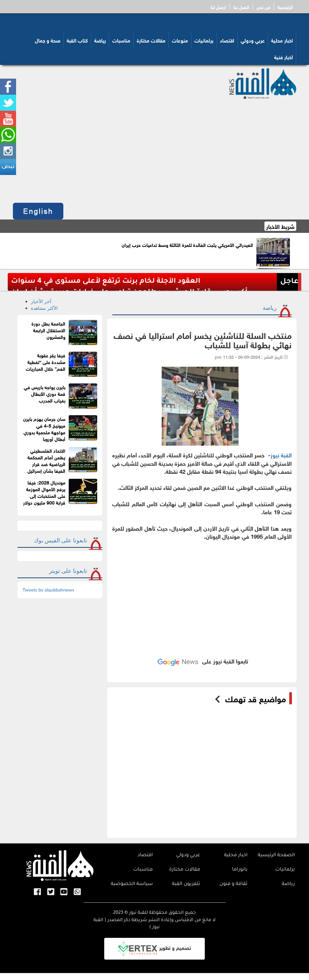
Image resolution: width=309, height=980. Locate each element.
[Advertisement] (154, 149)
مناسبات (121, 40)
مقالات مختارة (151, 40)
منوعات (180, 40)
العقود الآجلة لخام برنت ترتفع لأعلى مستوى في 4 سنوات (106, 282)
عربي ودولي (253, 40)
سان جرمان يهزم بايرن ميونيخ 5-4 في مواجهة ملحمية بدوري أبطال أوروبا (44, 428)
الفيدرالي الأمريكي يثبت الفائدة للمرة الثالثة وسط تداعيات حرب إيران (187, 244)
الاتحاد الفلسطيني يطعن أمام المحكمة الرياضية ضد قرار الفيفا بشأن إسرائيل (46, 460)
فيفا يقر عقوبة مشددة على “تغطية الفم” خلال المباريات (46, 362)
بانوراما (240, 870)
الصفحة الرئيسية (276, 856)
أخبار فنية (284, 57)
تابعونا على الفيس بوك (60, 540)
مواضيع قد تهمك (256, 698)
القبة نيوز (281, 455)
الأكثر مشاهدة (44, 308)
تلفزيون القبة (186, 884)
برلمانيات (204, 40)
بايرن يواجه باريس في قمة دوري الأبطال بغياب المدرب (45, 393)
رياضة (100, 40)
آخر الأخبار (41, 301)
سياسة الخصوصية (132, 884)
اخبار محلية (282, 40)
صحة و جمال (48, 40)
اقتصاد (227, 40)
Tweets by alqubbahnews (48, 590)
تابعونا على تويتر (68, 571)
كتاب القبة (77, 40)
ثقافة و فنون (234, 884)
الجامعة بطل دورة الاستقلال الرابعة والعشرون (48, 330)
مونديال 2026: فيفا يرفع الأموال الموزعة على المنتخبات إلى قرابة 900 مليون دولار (44, 492)
